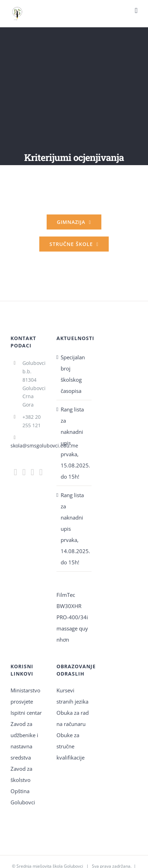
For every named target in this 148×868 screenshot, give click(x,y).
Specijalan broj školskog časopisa (73, 374)
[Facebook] (16, 472)
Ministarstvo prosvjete (25, 696)
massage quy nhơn (72, 634)
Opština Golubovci (23, 797)
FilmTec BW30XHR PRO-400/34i (72, 606)
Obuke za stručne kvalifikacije (70, 746)
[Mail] (32, 472)
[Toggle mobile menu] (136, 11)
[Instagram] (24, 472)
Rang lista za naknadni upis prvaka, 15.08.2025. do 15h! (75, 443)
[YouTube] (41, 472)
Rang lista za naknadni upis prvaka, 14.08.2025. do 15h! (75, 529)
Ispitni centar (26, 713)
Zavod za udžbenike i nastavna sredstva (24, 741)
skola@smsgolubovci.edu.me (44, 446)
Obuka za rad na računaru (73, 718)
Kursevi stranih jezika (72, 696)
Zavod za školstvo (21, 774)
